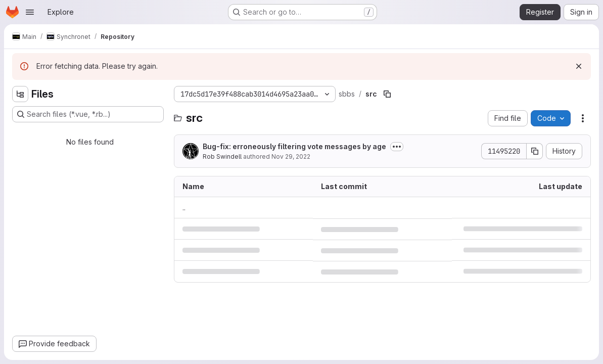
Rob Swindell (222, 156)
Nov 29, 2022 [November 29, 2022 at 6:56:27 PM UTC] (291, 156)
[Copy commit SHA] (535, 151)
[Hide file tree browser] (20, 94)
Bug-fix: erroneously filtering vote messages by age (294, 146)
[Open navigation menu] (30, 12)
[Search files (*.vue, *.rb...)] (88, 114)
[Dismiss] (579, 66)
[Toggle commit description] (397, 147)
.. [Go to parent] (184, 208)
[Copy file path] (387, 94)
